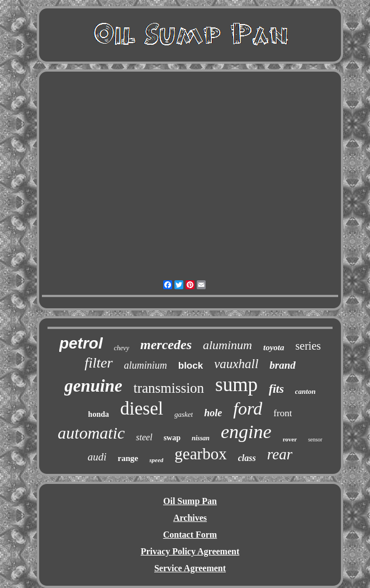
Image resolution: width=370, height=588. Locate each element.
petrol (81, 343)
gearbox (200, 454)
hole (213, 413)
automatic (91, 433)
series (309, 346)
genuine (93, 386)
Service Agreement (190, 568)
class (247, 458)
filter (99, 363)
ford (248, 408)
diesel (142, 408)
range (128, 458)
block (191, 366)
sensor (315, 439)
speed (156, 460)
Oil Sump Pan (190, 501)
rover (290, 439)
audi (97, 457)
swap (172, 438)
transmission (169, 388)
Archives (190, 518)
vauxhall (236, 364)
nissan (201, 438)
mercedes (166, 345)
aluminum (227, 345)
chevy (122, 348)
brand (282, 365)
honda (99, 414)
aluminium (146, 365)
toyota (274, 347)
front (283, 413)
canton (305, 391)
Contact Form (190, 535)
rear (280, 454)
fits (276, 389)
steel (144, 437)
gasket (184, 414)
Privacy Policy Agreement (190, 551)
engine (246, 432)
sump (236, 385)
